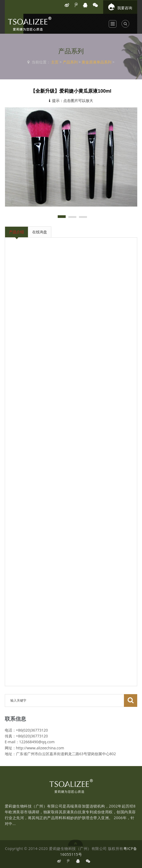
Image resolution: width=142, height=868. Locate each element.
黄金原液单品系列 (97, 62)
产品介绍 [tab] (16, 232)
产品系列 (70, 62)
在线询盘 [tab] (40, 232)
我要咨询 (120, 7)
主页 (55, 62)
